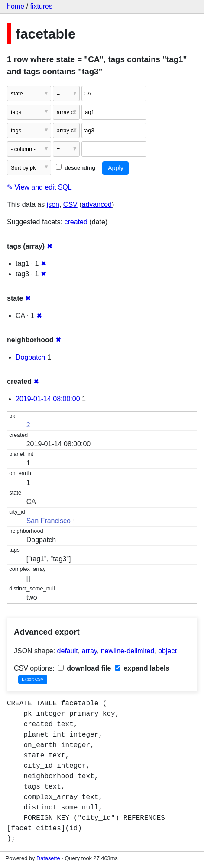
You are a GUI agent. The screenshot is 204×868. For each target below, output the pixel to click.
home (16, 6)
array (89, 651)
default (68, 651)
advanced (97, 205)
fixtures (41, 6)
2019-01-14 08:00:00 (48, 399)
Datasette (48, 858)
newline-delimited (128, 651)
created (76, 222)
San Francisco (49, 521)
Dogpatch (31, 357)
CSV (70, 205)
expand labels (142, 668)
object (167, 651)
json (53, 205)
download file (85, 668)
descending (76, 168)
